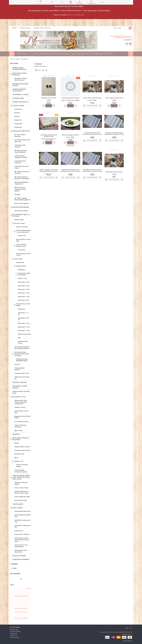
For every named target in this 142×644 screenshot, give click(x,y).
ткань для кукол (21, 612)
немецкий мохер (24, 605)
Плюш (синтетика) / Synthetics (20, 369)
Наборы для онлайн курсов (20, 131)
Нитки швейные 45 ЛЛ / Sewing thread (21, 551)
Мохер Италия (20, 263)
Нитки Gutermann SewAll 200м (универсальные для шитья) (22, 540)
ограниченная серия (27, 607)
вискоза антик (15, 592)
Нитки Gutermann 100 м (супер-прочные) (21, 546)
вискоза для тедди (15, 593)
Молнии (17, 443)
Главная (14, 28)
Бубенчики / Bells (19, 454)
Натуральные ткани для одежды (21, 483)
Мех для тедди (14, 630)
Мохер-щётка (22, 309)
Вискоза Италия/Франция (19, 207)
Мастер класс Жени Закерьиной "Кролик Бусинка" (20, 189)
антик (24, 589)
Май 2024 (17, 116)
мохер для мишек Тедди (17, 602)
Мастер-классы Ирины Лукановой (18, 74)
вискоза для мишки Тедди (25, 592)
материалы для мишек (26, 598)
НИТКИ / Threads (16, 508)
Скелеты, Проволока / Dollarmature (21, 426)
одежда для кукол (21, 608)
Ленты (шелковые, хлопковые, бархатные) (21, 471)
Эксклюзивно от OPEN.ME (21, 95)
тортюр (20, 615)
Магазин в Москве (25, 28)
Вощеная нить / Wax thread (22, 534)
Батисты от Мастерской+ (75, 15)
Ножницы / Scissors (20, 407)
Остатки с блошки (17, 106)
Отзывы (74, 54)
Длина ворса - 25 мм (24, 282)
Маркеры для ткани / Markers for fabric (23, 417)
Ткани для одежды (15, 632)
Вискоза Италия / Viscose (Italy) (23, 240)
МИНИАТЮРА (16, 434)
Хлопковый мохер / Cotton (22, 373)
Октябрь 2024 (18, 127)
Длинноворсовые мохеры (23, 342)
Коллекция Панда (18, 98)
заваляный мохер (27, 593)
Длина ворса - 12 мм (24, 297)
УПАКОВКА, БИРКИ (18, 504)
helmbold (13, 589)
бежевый (14, 590)
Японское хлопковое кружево (22, 466)
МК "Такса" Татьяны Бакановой (20, 135)
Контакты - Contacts (84, 54)
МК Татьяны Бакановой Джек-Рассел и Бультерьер (22, 178)
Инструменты (14, 633)
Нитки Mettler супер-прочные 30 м (22, 526)
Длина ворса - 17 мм (24, 331)
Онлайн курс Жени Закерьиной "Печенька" (21, 157)
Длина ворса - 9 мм (23, 300)
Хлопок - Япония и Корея (21, 488)
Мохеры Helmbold (20, 266)
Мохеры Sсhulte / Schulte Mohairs (22, 305)
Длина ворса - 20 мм (24, 286)
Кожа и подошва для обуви (22, 497)
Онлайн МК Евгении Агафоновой (20, 162)
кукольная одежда (21, 596)
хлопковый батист (24, 617)
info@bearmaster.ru (127, 634)
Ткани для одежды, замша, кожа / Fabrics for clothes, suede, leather (20, 477)
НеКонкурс (17, 195)
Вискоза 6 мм (22, 236)
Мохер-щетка (22, 270)
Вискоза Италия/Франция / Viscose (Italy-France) (22, 231)
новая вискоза (14, 607)
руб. (103, 2)
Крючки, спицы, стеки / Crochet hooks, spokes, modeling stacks (21, 402)
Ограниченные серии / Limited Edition (23, 274)
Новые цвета (22, 250)
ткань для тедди (15, 615)
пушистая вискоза (15, 610)
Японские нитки (19, 531)
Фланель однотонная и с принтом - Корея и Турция (21, 492)
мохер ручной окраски (18, 604)
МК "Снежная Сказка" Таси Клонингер (22, 172)
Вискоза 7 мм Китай (22, 227)
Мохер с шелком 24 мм (24, 334)
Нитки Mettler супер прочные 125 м (22, 521)
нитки (29, 605)
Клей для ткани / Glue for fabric (21, 412)
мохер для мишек (27, 601)
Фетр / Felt (17, 364)
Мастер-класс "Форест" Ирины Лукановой (21, 79)
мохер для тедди (27, 602)
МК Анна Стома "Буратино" (22, 203)
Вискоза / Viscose (18, 223)
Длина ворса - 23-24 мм (23, 319)
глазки (21, 593)
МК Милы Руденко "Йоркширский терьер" (19, 69)
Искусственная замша (21, 500)
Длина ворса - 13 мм (24, 293)
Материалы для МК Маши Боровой (20, 85)
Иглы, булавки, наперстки (22, 422)
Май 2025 (17, 113)
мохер (13, 601)
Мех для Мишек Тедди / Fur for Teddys (20, 215)
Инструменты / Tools (18, 397)
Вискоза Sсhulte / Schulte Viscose (23, 254)
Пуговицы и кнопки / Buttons (22, 450)
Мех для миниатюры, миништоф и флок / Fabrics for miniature (21, 354)
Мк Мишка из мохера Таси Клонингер (19, 90)
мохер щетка (26, 604)
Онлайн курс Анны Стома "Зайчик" (21, 167)
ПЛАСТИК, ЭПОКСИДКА (19, 556)
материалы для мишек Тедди (18, 599)
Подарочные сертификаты (21, 560)
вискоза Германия (26, 590)
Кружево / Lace (17, 461)
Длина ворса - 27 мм (24, 323)
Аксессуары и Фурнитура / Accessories (20, 439)
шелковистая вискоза (21, 620)
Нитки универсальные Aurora (22, 511)
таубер (27, 610)
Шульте (17, 589)
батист (29, 588)
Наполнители (14, 635)
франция (18, 617)
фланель (29, 615)
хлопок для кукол (21, 618)
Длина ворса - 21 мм (24, 327)
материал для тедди (16, 598)
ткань (30, 610)
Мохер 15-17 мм (22, 278)
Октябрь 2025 (18, 109)
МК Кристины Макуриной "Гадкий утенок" (21, 183)
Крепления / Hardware (20, 382)
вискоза (19, 590)
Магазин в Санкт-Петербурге (42, 28)
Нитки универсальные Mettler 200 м (23, 516)
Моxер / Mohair (17, 259)
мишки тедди (28, 599)
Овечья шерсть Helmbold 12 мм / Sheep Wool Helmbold (22, 348)
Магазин (12, 59)
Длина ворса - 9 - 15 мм (23, 314)
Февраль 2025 (18, 124)
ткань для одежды (27, 614)
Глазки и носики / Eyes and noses (21, 392)
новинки (20, 607)
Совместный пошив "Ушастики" (20, 146)
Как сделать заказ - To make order (103, 54)
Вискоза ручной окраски (21, 211)
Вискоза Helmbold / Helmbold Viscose (20, 245)
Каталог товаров (24, 54)
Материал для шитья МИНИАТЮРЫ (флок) (22, 360)
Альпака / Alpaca (19, 220)
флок (15, 617)
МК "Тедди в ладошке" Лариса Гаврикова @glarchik (22, 199)
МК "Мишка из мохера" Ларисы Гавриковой (21, 151)
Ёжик (19, 338)
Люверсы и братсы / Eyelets (22, 447)
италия (17, 595)
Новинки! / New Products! (21, 102)
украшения (24, 615)
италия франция (23, 595)
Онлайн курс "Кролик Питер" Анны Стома (22, 141)
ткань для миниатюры (17, 614)
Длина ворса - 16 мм (24, 289)
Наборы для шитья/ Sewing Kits (22, 378)
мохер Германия (19, 601)
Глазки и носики (14, 637)
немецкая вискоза (16, 605)
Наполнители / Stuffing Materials (20, 387)
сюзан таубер (22, 610)
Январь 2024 (18, 120)
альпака (21, 589)
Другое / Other (18, 430)
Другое (16, 458)
